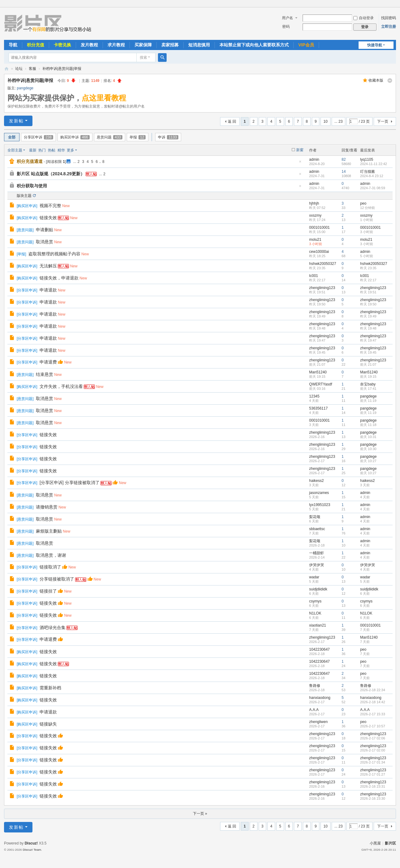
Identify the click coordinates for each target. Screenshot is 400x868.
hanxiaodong (320, 698)
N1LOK (315, 613)
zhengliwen (318, 722)
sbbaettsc (317, 529)
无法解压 (48, 266)
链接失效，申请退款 (59, 278)
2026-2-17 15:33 (373, 714)
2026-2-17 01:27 (373, 774)
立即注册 (389, 27)
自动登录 (364, 18)
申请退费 (48, 362)
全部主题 (15, 150)
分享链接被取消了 (57, 579)
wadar (314, 577)
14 (344, 172)
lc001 (314, 276)
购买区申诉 (75, 137)
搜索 (143, 57)
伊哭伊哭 (317, 565)
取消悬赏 (45, 242)
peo (363, 203)
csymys (315, 601)
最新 (33, 150)
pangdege (25, 88)
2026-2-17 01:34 (373, 762)
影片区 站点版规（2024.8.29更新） (51, 174)
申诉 (168, 137)
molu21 (315, 240)
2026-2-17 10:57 (373, 726)
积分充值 (36, 45)
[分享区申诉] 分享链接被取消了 (70, 483)
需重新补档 (50, 688)
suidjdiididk (318, 589)
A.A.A (314, 710)
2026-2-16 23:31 (373, 786)
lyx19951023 (320, 505)
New (66, 206)
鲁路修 (315, 686)
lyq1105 (367, 160)
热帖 (52, 150)
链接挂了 (48, 591)
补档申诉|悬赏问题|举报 (62, 69)
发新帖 (16, 121)
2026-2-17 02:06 (373, 738)
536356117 (318, 408)
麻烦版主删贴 (49, 531)
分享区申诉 (38, 137)
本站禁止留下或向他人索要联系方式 (254, 45)
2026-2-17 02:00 (373, 750)
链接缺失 (48, 724)
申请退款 (48, 290)
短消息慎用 (199, 45)
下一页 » (200, 814)
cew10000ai (319, 252)
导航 (13, 45)
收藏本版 (376, 80)
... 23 (339, 121)
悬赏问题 (110, 137)
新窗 (300, 150)
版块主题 (24, 196)
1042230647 (319, 649)
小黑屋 (375, 843)
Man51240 (318, 372)
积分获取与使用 (32, 186)
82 (344, 160)
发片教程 (89, 45)
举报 (138, 137)
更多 (70, 150)
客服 (32, 69)
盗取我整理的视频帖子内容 (54, 254)
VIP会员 (306, 45)
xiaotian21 (318, 625)
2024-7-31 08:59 (373, 188)
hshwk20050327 (323, 264)
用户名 (287, 18)
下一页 (383, 121)
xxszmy (315, 215)
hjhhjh (314, 203)
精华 (61, 150)
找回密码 (389, 18)
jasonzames (319, 493)
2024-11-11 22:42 (374, 164)
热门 (42, 150)
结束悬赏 (45, 374)
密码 (286, 27)
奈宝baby (368, 384)
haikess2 (316, 481)
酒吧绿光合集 (53, 628)
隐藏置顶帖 (300, 163)
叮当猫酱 (368, 172)
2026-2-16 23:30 (373, 798)
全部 (12, 137)
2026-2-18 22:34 (373, 690)
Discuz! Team (32, 850)
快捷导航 (375, 45)
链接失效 (48, 218)
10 (325, 121)
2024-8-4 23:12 (372, 176)
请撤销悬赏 (47, 507)
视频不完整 (50, 206)
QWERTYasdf (321, 384)
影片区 (6, 69)
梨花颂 (315, 517)
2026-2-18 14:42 (373, 702)
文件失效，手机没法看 (61, 386)
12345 (314, 396)
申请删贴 (45, 230)
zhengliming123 (322, 288)
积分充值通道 (30, 161)
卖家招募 (170, 45)
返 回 (232, 121)
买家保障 (143, 45)
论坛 (19, 69)
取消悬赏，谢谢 (51, 555)
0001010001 (319, 228)
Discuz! (31, 843)
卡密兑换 (62, 45)
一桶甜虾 (317, 553)
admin (314, 160)
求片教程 (116, 45)
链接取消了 (50, 567)
